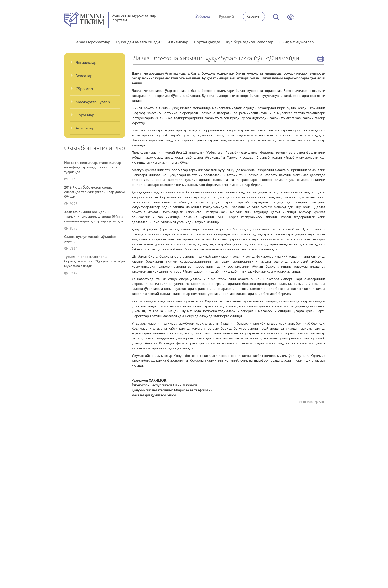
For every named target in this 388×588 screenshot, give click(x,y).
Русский (227, 16)
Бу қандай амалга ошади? (139, 40)
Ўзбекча (203, 16)
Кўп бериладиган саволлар (250, 40)
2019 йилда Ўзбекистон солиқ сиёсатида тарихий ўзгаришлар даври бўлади (94, 190)
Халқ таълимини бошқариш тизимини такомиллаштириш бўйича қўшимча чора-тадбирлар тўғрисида (94, 215)
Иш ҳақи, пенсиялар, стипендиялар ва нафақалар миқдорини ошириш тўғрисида (93, 165)
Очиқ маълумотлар (296, 40)
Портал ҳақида (207, 40)
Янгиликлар (178, 40)
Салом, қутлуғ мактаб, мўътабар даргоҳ (90, 237)
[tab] (95, 61)
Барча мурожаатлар (92, 40)
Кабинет (254, 16)
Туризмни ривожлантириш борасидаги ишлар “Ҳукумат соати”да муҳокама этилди (95, 259)
